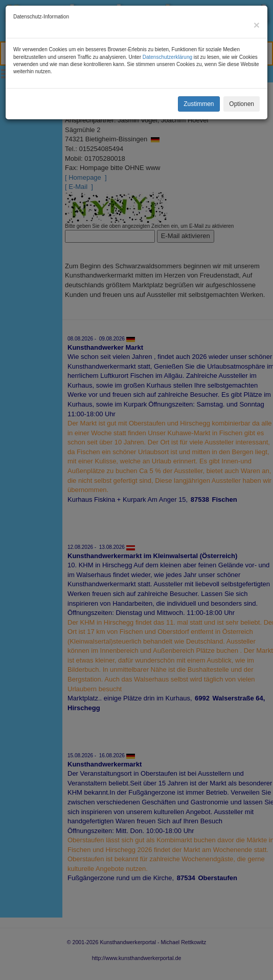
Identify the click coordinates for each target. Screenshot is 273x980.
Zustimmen (199, 104)
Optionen (242, 104)
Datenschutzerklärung (167, 57)
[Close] (257, 25)
